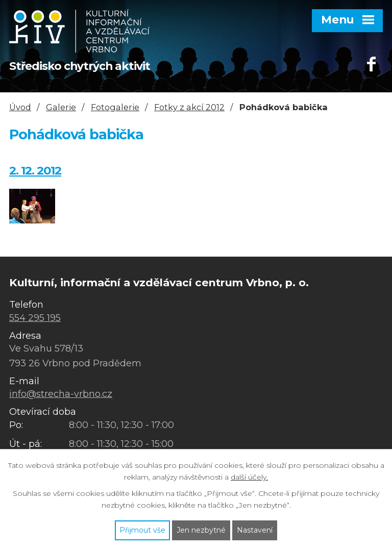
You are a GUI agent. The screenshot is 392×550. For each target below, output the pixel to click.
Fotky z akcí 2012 (189, 107)
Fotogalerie (115, 107)
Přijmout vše (142, 530)
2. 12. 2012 (35, 170)
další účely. (249, 477)
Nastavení (255, 530)
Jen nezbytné (201, 530)
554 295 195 (35, 318)
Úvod (20, 107)
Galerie (61, 107)
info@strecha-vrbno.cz (61, 394)
